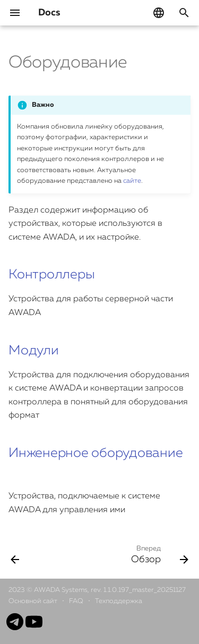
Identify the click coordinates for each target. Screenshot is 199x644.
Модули (34, 351)
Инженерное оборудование (96, 453)
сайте (132, 181)
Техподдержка (119, 601)
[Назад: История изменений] (15, 554)
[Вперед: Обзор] (158, 554)
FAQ (77, 601)
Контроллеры (51, 275)
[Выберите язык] (159, 13)
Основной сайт (34, 601)
